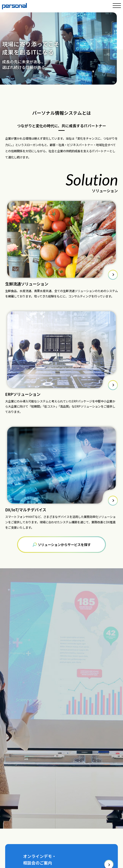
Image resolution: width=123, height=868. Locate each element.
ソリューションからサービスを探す (62, 545)
